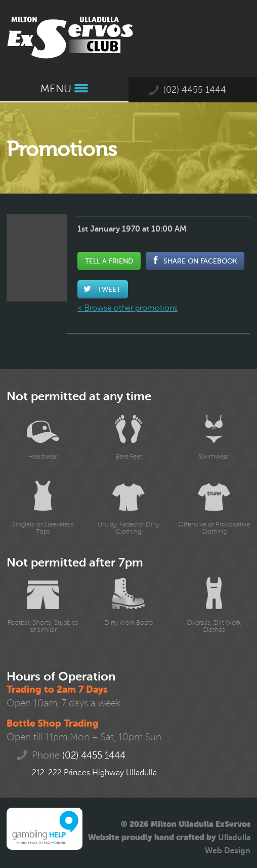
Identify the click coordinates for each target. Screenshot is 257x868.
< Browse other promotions (127, 308)
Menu (64, 89)
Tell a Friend (109, 261)
